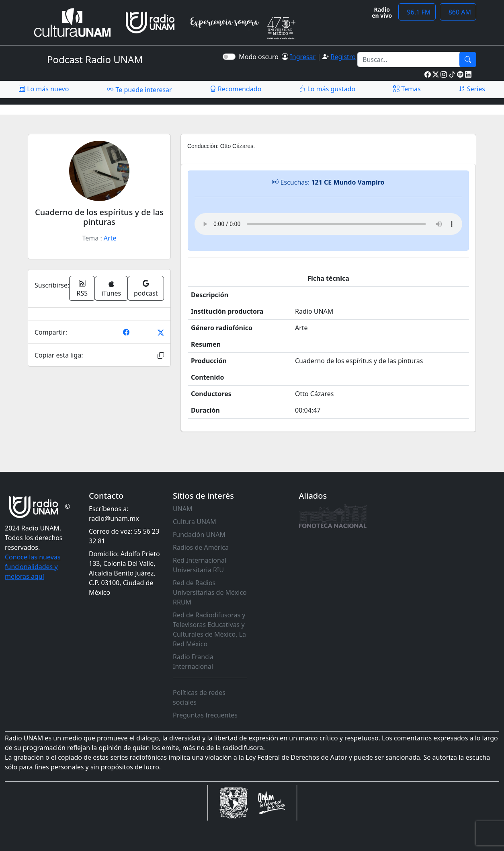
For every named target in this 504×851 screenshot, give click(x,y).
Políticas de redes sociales (199, 697)
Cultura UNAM (195, 522)
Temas (407, 89)
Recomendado (236, 89)
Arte (110, 238)
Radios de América (201, 547)
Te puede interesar (139, 89)
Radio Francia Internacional (193, 662)
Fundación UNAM (199, 534)
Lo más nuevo (44, 89)
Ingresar (303, 57)
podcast (146, 288)
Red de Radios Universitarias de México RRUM (210, 592)
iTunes (112, 289)
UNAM (183, 509)
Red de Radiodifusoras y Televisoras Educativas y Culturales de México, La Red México (209, 629)
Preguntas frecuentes (205, 715)
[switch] (229, 57)
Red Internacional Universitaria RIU (200, 565)
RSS (82, 288)
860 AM (458, 12)
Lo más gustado (327, 89)
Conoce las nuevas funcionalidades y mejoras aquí (33, 567)
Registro (343, 57)
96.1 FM (417, 12)
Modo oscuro (260, 57)
